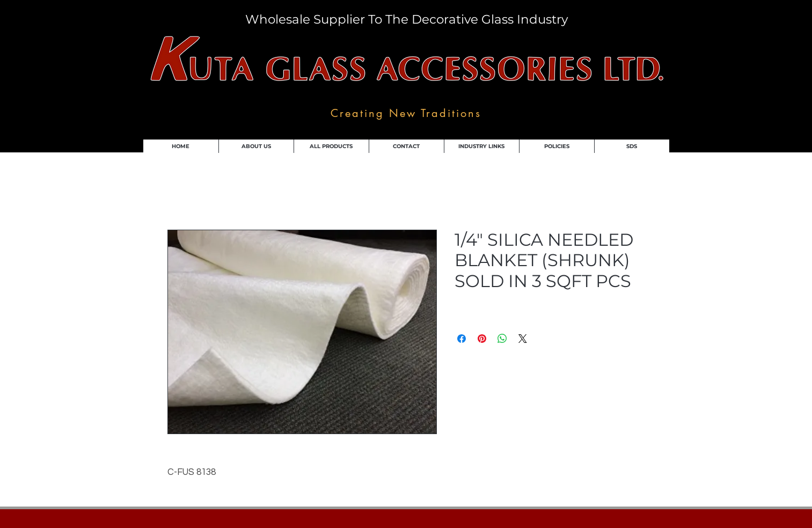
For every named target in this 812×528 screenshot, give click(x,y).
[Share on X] (523, 339)
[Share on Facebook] (462, 339)
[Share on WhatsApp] (502, 339)
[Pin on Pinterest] (482, 339)
